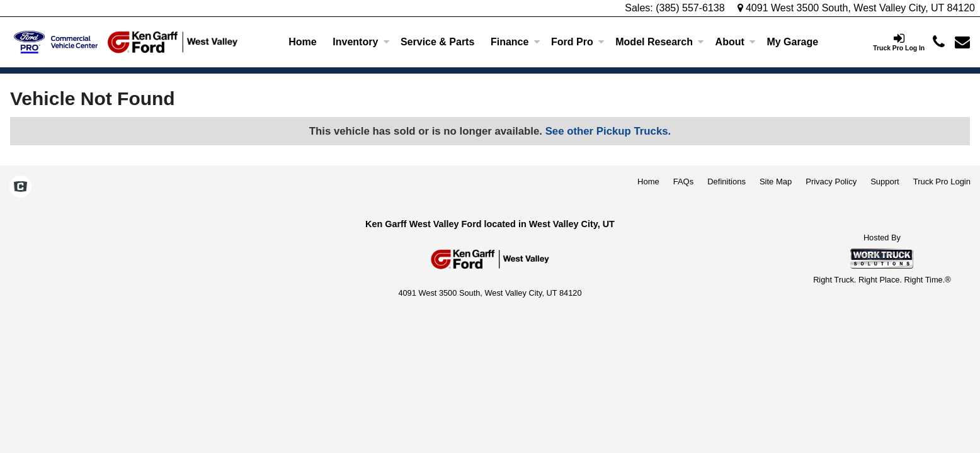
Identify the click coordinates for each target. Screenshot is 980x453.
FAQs (684, 182)
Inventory (361, 42)
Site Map (776, 182)
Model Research (660, 42)
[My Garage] (793, 42)
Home (302, 42)
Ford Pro (578, 42)
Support (885, 182)
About (736, 42)
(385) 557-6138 (690, 8)
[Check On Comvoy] (20, 187)
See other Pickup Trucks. (608, 131)
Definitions (726, 182)
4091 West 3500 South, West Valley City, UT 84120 (857, 8)
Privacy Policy (831, 182)
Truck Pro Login (942, 182)
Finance (515, 42)
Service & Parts (437, 42)
